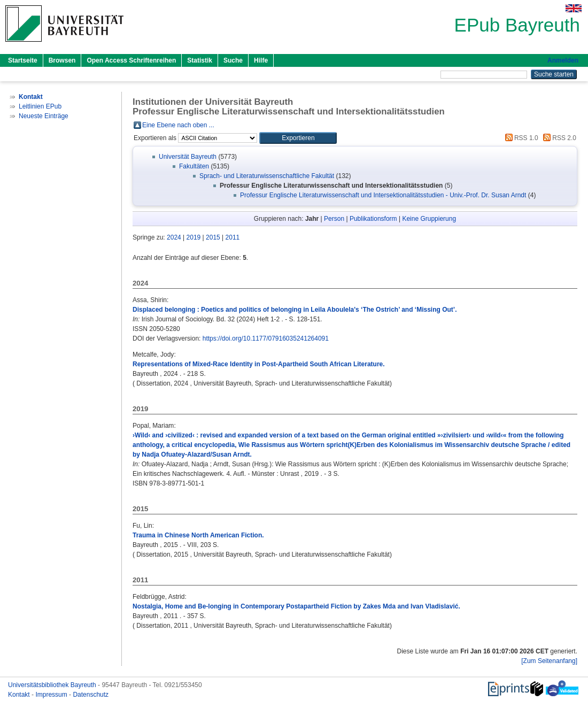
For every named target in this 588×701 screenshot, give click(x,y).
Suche (233, 60)
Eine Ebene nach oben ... (178, 125)
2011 (233, 237)
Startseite (23, 60)
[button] (298, 138)
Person (334, 219)
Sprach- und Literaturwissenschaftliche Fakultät (267, 176)
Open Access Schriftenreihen (131, 60)
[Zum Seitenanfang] (549, 661)
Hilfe (261, 60)
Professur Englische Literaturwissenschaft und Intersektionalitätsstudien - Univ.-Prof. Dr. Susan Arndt (383, 195)
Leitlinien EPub (40, 106)
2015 (213, 237)
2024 (174, 237)
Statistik (200, 60)
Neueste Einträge (44, 116)
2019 (194, 237)
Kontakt (20, 695)
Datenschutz (91, 695)
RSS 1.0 (520, 138)
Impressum (52, 695)
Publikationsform (373, 219)
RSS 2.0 (558, 138)
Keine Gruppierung (429, 219)
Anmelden (563, 60)
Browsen (62, 60)
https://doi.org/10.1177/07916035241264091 (266, 338)
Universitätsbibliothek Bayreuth (53, 685)
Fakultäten (194, 166)
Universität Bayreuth (188, 157)
